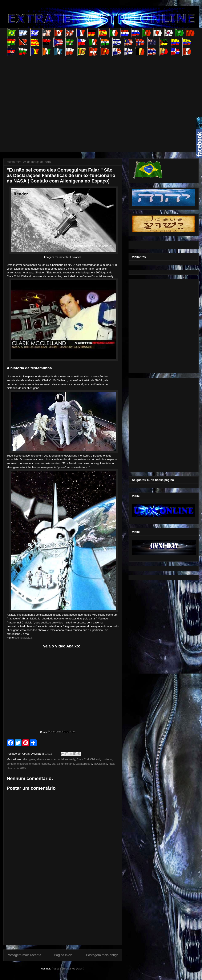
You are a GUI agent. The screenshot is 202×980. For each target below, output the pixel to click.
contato (11, 764)
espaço (46, 764)
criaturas (23, 764)
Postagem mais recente (24, 955)
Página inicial (64, 955)
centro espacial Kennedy (60, 759)
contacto (107, 759)
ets (54, 764)
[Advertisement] (44, 100)
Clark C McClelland (88, 759)
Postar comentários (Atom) (68, 969)
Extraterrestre (84, 764)
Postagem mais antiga (102, 955)
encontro (35, 764)
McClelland (100, 764)
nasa (112, 764)
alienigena (29, 759)
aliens (40, 759)
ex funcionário (66, 764)
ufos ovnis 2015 (16, 768)
